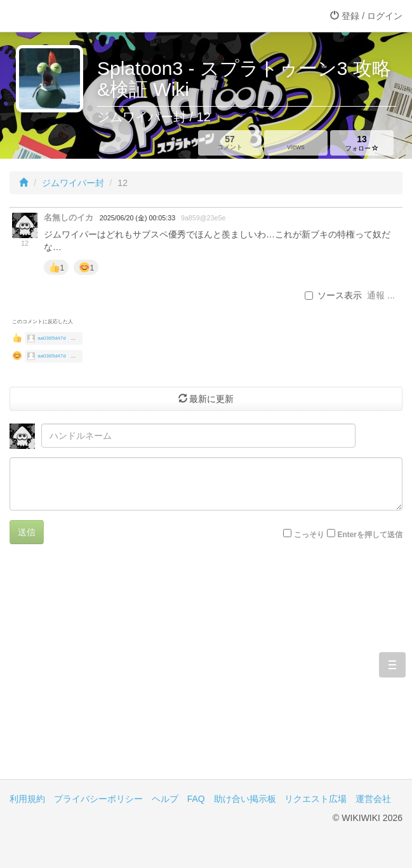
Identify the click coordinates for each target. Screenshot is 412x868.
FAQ (196, 799)
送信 (27, 532)
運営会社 (373, 799)
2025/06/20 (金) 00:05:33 (137, 218)
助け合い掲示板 (245, 799)
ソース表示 (333, 295)
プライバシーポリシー (98, 799)
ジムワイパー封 (73, 183)
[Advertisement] (206, 671)
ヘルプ (165, 799)
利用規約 (27, 799)
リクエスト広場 (316, 799)
